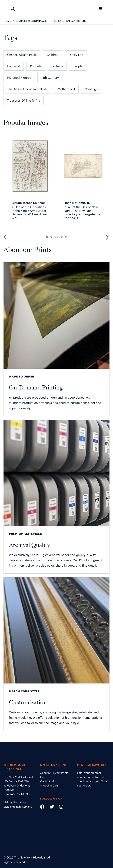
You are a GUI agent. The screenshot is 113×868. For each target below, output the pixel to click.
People (78, 66)
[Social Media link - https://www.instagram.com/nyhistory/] (59, 807)
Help (43, 777)
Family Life (76, 55)
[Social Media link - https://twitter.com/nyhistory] (50, 807)
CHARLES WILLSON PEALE (31, 21)
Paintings (91, 89)
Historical (14, 66)
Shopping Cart (49, 786)
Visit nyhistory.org (15, 802)
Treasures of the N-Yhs (24, 101)
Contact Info (48, 781)
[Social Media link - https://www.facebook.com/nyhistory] (42, 807)
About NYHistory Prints (54, 773)
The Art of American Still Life (27, 89)
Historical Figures (19, 78)
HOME (7, 21)
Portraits (36, 66)
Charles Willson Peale (22, 55)
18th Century (50, 78)
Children (53, 55)
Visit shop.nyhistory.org (18, 807)
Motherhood (66, 89)
